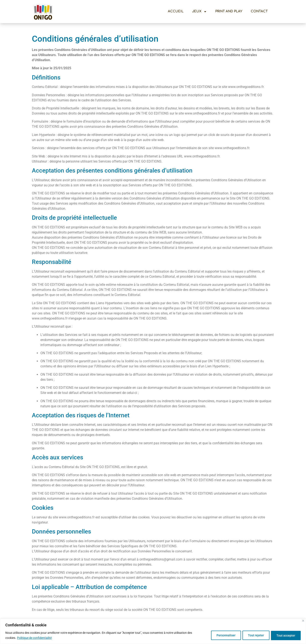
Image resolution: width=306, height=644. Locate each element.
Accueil (176, 11)
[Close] (303, 621)
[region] (153, 631)
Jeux (199, 12)
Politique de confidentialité (34, 638)
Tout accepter (285, 635)
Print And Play (229, 11)
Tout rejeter (254, 635)
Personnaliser (222, 635)
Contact (259, 11)
